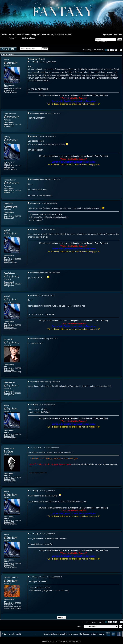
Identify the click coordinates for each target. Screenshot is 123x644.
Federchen (8, 204)
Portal (4, 634)
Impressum (73, 634)
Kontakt (47, 634)
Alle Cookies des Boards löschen (92, 634)
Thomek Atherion (11, 577)
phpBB (53, 641)
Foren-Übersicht (14, 634)
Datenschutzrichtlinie (59, 634)
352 (12, 126)
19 (121, 50)
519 (12, 218)
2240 (13, 479)
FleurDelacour (10, 114)
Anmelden (118, 35)
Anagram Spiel (8, 54)
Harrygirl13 (8, 339)
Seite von (98, 50)
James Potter (9, 448)
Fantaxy (12, 38)
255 (12, 90)
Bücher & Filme (28, 38)
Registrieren (107, 35)
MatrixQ (7, 60)
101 (12, 370)
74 (12, 605)
